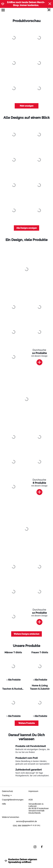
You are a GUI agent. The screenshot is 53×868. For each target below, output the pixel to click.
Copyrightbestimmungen (13, 800)
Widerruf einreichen (11, 817)
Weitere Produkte (27, 723)
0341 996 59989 (26, 826)
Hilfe (4, 804)
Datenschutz (7, 791)
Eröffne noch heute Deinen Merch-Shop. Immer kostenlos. (26, 4)
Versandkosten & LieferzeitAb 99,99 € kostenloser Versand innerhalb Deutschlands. (39, 808)
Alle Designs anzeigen (27, 228)
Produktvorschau (27, 21)
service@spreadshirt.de (26, 821)
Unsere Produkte (26, 646)
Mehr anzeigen (27, 106)
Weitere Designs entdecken (26, 634)
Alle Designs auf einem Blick (26, 118)
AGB (31, 800)
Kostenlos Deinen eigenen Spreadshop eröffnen (21, 861)
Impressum (33, 791)
